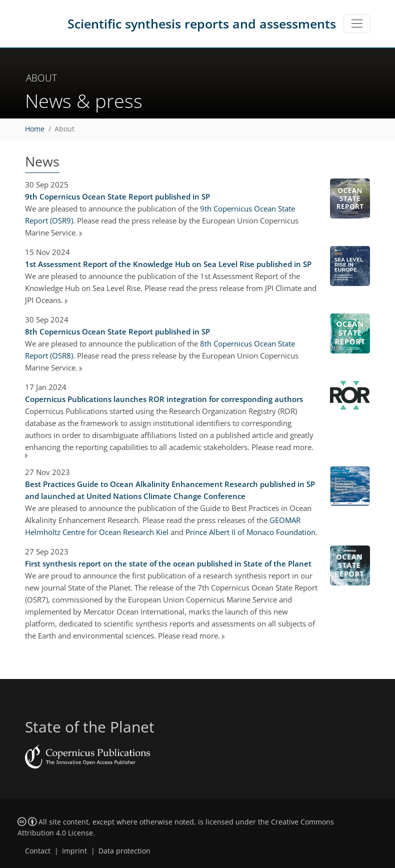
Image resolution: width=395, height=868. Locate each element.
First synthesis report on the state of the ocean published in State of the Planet (168, 563)
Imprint (74, 851)
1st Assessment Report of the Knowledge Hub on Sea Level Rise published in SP (168, 264)
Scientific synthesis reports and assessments (202, 23)
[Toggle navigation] (357, 24)
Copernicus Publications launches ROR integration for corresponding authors (164, 399)
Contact (38, 851)
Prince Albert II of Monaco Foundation (250, 532)
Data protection (124, 851)
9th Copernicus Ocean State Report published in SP (117, 196)
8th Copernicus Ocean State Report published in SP (117, 331)
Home (35, 129)
